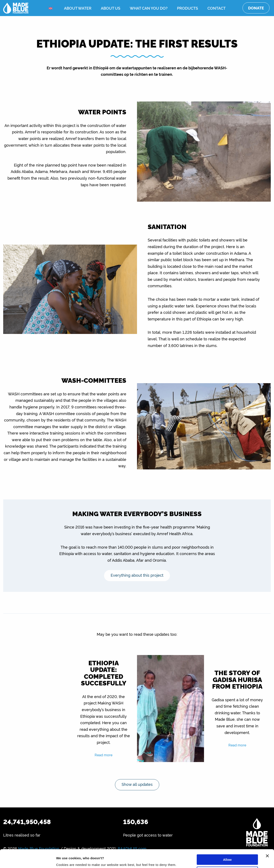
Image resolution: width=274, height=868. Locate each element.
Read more (103, 755)
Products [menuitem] (188, 8)
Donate (256, 8)
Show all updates (137, 784)
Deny (227, 855)
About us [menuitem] (111, 8)
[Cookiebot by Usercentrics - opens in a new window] (28, 860)
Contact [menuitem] (217, 8)
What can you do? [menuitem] (149, 8)
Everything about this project (137, 575)
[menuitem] (52, 8)
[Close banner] (267, 839)
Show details (66, 860)
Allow (227, 843)
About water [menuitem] (78, 8)
